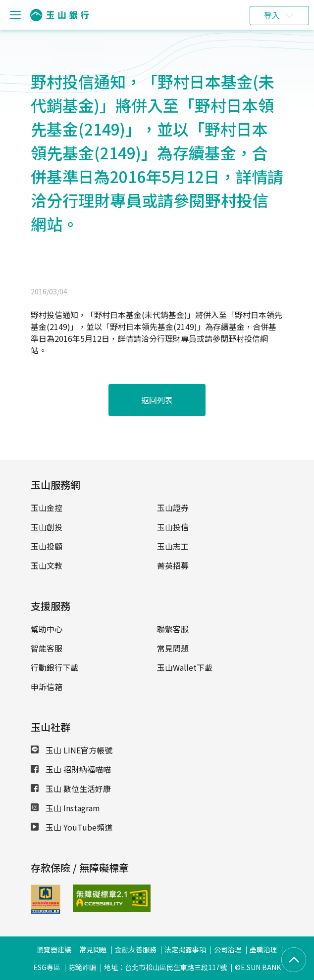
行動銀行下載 (54, 667)
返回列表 (157, 400)
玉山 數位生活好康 (71, 789)
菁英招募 (173, 565)
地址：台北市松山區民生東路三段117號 (165, 967)
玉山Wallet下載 (185, 667)
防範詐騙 (82, 967)
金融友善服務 (136, 949)
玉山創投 (47, 527)
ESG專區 (47, 967)
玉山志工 (173, 546)
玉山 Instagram (65, 808)
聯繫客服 (173, 629)
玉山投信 (173, 527)
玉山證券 (173, 508)
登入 (272, 15)
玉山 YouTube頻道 (72, 827)
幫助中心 (47, 629)
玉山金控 (47, 508)
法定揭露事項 (185, 949)
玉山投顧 (47, 546)
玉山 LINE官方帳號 (72, 750)
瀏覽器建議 (54, 949)
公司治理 (228, 949)
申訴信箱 (47, 687)
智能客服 (47, 648)
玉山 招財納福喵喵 (71, 769)
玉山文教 (47, 565)
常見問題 (173, 648)
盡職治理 (263, 949)
